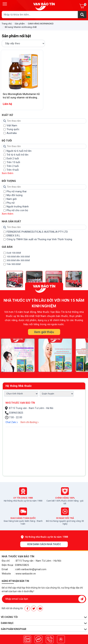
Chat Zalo (12, 422)
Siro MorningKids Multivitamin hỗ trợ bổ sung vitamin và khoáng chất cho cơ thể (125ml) (21, 98)
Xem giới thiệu (44, 332)
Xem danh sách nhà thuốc (44, 544)
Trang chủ (7, 24)
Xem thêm (8, 173)
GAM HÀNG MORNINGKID (41, 24)
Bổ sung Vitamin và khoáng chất (21, 27)
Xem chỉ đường (29, 422)
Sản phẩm (20, 24)
